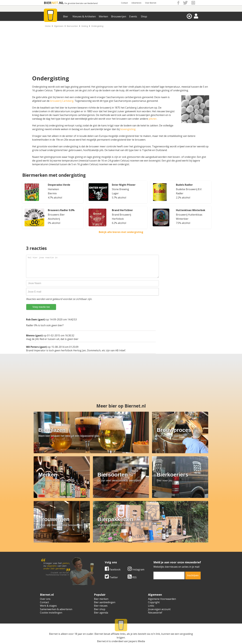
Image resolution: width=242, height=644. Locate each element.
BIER (48, 3)
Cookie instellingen (51, 613)
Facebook (113, 569)
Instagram (136, 569)
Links (151, 606)
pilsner (153, 119)
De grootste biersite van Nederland (81, 3)
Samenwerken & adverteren (56, 609)
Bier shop (100, 609)
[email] (169, 575)
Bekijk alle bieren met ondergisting (121, 232)
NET (55, 3)
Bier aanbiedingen (105, 602)
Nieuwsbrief (155, 613)
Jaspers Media (137, 641)
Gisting (85, 26)
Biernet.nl (103, 641)
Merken (103, 16)
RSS (132, 577)
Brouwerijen (119, 16)
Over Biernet (151, 3)
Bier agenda (101, 613)
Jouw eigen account (159, 609)
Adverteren (136, 3)
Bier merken (101, 599)
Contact (124, 3)
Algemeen (59, 26)
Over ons (45, 599)
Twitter (111, 577)
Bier (66, 16)
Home (48, 26)
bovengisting (128, 129)
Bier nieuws (101, 606)
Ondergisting (97, 26)
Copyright (154, 602)
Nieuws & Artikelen (84, 16)
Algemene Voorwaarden (162, 599)
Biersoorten (72, 26)
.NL (61, 3)
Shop (144, 16)
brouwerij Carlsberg (62, 101)
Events (133, 16)
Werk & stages (48, 606)
